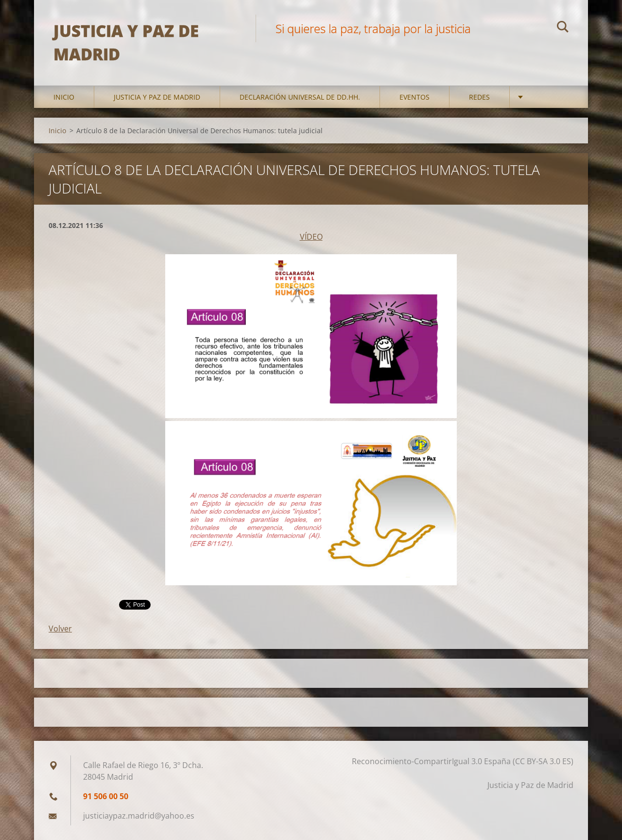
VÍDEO (311, 237)
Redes (479, 97)
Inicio (64, 97)
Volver (60, 629)
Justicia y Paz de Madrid (157, 97)
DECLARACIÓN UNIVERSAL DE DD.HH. (300, 97)
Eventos (415, 97)
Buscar (563, 28)
